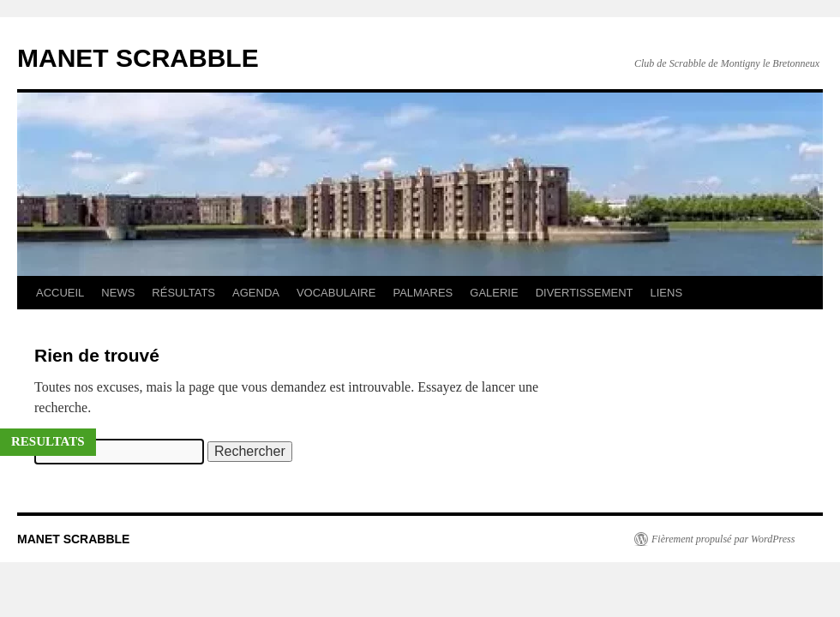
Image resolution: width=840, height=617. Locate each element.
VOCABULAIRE (336, 293)
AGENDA (256, 293)
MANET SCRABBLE (138, 58)
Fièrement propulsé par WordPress (723, 539)
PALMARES (423, 293)
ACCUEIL (60, 293)
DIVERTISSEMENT (585, 293)
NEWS (118, 293)
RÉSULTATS (183, 293)
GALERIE (494, 293)
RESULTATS (48, 441)
